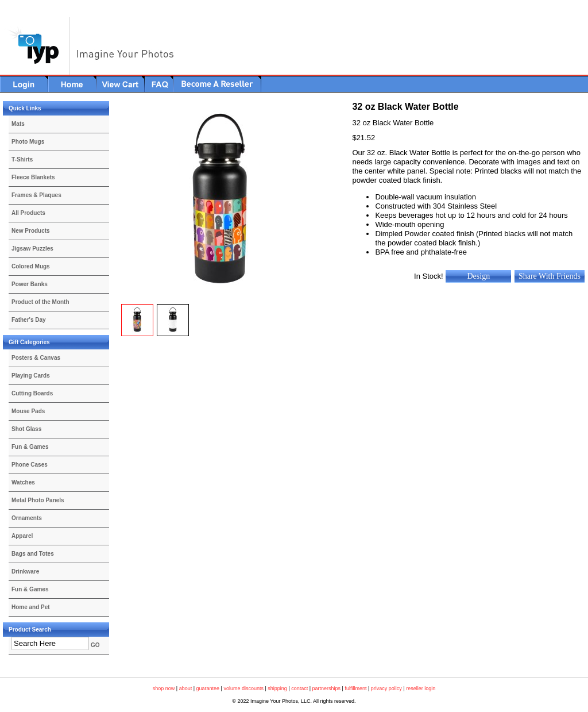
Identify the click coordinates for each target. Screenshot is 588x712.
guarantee (208, 688)
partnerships (327, 688)
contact (299, 688)
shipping (277, 688)
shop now (164, 688)
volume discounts (243, 688)
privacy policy (386, 688)
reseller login (421, 688)
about (186, 688)
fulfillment (355, 688)
